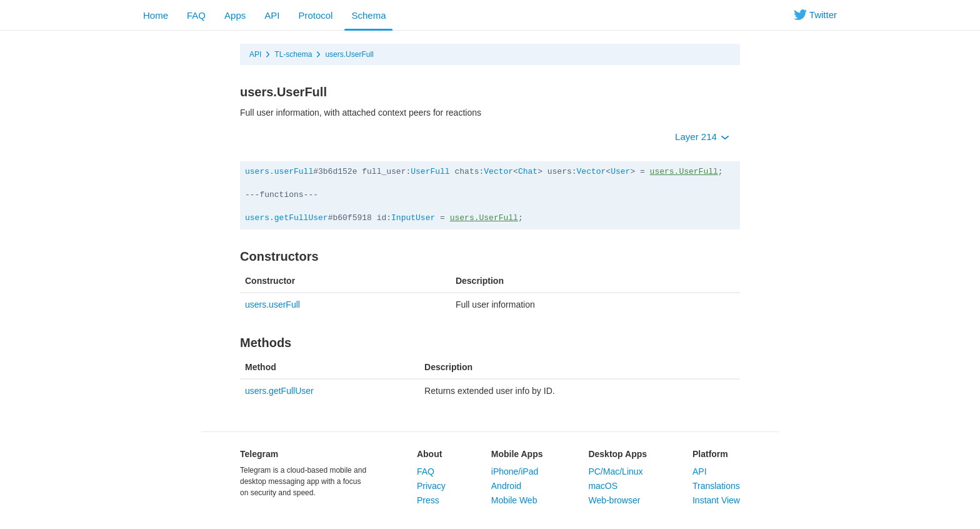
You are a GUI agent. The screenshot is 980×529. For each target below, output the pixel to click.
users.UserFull (349, 54)
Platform (710, 454)
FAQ (196, 15)
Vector (498, 172)
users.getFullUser (287, 218)
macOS (603, 486)
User (620, 172)
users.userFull (279, 172)
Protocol (315, 15)
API (272, 15)
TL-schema (293, 54)
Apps (235, 15)
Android (506, 486)
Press (428, 500)
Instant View (716, 500)
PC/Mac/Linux (615, 471)
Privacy (431, 486)
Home (156, 15)
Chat (528, 172)
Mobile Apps (517, 454)
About (429, 454)
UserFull (430, 172)
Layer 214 (702, 137)
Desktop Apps (617, 454)
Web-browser (614, 500)
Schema (368, 15)
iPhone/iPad (515, 471)
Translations (716, 486)
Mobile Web (514, 500)
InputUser (413, 218)
